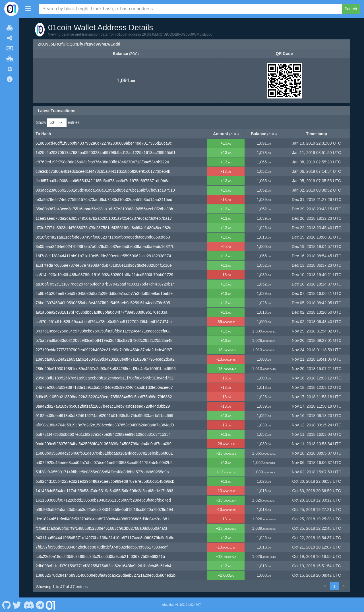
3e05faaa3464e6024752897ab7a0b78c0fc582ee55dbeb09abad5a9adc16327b (105, 247)
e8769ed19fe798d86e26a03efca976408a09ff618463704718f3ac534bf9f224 (102, 162)
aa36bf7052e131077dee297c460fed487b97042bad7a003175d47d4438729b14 (105, 284)
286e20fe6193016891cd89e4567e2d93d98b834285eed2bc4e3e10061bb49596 (106, 369)
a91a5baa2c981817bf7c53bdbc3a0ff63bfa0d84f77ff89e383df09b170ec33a (102, 312)
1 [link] (334, 586)
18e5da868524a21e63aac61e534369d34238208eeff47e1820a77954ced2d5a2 (105, 359)
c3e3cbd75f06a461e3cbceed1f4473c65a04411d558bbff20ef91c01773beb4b (103, 171)
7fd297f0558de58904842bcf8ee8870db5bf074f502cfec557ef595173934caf (102, 547)
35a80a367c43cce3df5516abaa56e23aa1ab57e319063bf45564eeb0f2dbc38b (104, 209)
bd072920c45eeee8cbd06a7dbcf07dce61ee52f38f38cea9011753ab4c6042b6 (104, 463)
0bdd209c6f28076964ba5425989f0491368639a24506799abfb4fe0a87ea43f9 (104, 444)
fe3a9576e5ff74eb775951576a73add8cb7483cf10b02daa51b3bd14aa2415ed (104, 200)
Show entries (58, 123)
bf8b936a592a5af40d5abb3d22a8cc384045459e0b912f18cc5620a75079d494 (104, 510)
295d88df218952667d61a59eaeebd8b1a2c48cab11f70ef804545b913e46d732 (105, 378)
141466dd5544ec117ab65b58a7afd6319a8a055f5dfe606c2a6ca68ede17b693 (104, 491)
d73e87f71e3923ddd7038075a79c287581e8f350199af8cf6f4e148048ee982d (103, 228)
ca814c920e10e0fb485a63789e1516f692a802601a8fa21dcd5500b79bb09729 (104, 275)
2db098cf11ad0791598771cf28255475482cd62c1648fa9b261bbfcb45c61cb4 (103, 566)
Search (351, 9)
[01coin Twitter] (17, 605)
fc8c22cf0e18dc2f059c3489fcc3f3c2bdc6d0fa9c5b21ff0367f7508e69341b (100, 556)
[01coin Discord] (29, 605)
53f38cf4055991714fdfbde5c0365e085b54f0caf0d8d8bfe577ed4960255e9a (102, 472)
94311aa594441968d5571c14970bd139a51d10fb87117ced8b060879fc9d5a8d (105, 538)
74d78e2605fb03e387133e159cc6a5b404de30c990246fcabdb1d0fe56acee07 (104, 387)
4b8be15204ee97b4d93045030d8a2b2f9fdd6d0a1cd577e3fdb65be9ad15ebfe (104, 293)
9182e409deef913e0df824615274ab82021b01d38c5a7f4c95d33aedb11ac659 (104, 416)
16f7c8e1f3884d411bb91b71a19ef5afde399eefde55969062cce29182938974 (103, 256)
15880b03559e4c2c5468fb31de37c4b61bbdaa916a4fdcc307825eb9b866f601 (104, 453)
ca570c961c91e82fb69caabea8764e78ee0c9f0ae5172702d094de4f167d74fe (104, 322)
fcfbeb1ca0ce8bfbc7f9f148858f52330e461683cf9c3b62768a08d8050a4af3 (101, 528)
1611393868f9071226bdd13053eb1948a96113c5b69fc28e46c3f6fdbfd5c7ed (103, 500)
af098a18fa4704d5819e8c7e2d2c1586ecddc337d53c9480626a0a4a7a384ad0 (105, 425)
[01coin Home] (11, 9)
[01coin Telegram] (40, 605)
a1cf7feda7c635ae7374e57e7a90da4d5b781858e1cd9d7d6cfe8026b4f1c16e (104, 265)
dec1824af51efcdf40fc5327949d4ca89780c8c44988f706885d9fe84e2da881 (102, 519)
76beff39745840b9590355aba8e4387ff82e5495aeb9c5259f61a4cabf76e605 (103, 303)
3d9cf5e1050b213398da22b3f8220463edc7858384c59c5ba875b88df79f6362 (104, 397)
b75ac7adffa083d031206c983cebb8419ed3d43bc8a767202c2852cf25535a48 (104, 340)
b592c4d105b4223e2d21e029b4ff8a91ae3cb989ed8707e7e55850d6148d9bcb (105, 481)
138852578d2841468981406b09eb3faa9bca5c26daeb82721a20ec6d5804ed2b (106, 575)
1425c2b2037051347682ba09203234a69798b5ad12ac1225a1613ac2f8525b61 (106, 153)
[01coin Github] (6, 605)
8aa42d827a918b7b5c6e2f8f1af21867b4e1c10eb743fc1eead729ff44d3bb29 (103, 406)
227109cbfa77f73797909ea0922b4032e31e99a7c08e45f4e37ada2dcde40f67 (104, 350)
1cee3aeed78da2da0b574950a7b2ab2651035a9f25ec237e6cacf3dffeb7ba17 (104, 218)
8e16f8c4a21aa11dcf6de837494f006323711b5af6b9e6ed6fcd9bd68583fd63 (103, 237)
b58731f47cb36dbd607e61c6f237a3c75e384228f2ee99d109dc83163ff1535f (103, 434)
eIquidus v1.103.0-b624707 (182, 605)
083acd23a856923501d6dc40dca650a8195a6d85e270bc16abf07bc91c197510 (105, 190)
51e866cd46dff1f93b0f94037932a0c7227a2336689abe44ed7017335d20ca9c (104, 143)
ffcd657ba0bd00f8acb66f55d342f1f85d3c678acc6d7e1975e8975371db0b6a (103, 181)
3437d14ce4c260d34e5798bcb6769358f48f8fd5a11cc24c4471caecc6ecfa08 (103, 331)
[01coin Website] (51, 605)
